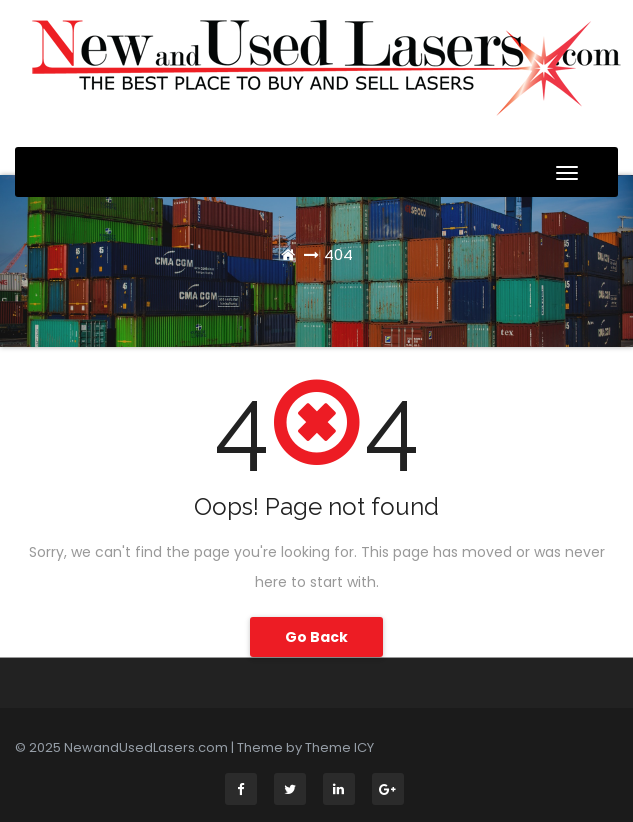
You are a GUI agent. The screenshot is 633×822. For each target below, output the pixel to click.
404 (338, 254)
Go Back (316, 637)
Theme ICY (339, 747)
